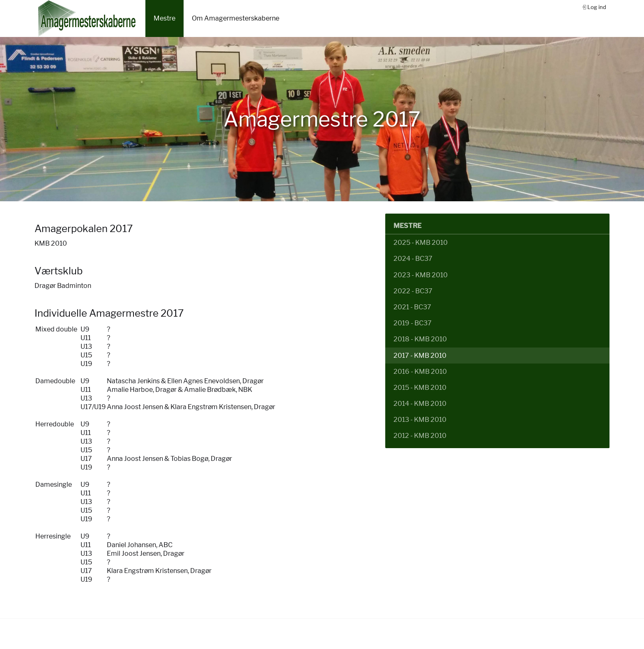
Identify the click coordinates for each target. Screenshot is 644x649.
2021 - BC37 (412, 307)
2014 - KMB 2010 (420, 404)
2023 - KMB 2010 (421, 275)
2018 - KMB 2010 (420, 339)
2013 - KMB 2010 (420, 420)
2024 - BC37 (413, 259)
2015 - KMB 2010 (420, 388)
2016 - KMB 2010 (420, 372)
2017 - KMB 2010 (420, 356)
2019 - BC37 (413, 323)
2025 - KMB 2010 (421, 243)
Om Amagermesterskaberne (236, 18)
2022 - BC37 (413, 291)
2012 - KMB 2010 (420, 436)
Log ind (597, 7)
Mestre (164, 18)
